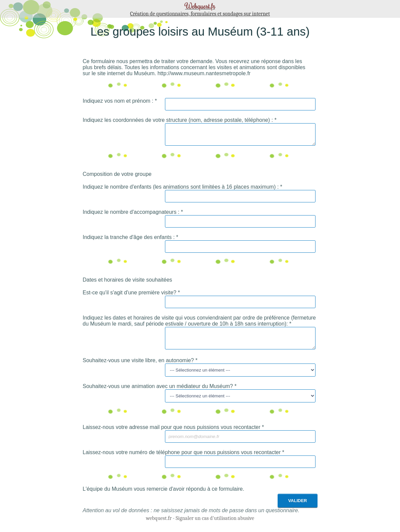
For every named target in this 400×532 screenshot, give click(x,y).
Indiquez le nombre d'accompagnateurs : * (133, 215)
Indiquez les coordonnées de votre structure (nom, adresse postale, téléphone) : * (180, 120)
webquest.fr (159, 524)
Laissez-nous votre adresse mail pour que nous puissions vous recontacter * (174, 433)
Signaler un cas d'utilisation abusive (215, 524)
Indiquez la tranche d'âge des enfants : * (131, 240)
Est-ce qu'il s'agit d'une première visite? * (131, 296)
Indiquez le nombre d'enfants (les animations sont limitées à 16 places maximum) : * (183, 190)
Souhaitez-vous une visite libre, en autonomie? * (140, 366)
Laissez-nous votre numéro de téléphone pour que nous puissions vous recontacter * (184, 458)
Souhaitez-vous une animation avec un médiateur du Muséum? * (160, 392)
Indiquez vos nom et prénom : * (120, 101)
